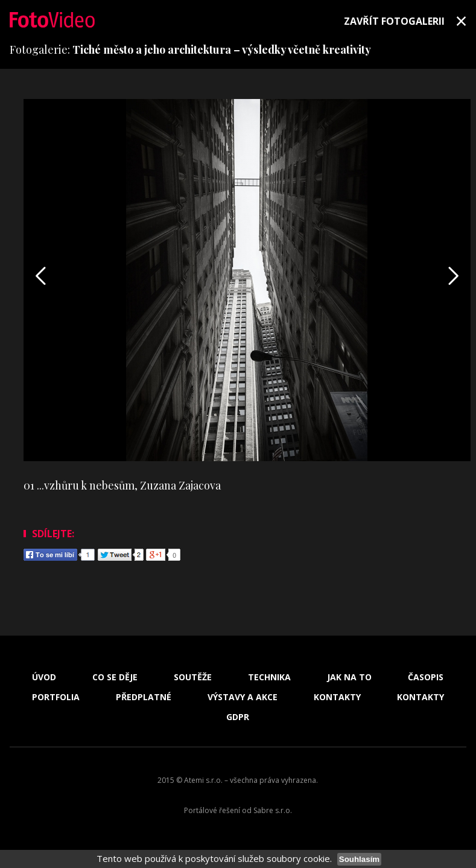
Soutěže (193, 677)
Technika (269, 677)
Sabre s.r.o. (273, 810)
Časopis (426, 677)
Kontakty (337, 697)
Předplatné (144, 697)
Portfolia (56, 697)
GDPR (238, 717)
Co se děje (115, 677)
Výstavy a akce (243, 697)
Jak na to (349, 677)
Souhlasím (359, 859)
